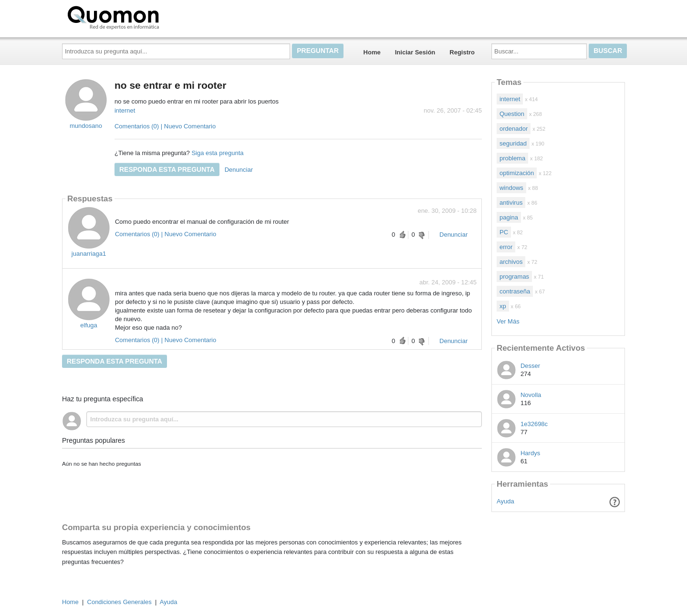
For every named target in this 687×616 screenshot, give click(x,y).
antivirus (511, 203)
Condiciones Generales (120, 602)
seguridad (513, 143)
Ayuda (505, 501)
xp (503, 306)
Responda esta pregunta (167, 169)
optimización (517, 173)
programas (514, 277)
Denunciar (239, 170)
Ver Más (508, 321)
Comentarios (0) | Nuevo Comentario (165, 126)
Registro (462, 52)
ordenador (514, 129)
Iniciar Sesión (415, 52)
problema (512, 158)
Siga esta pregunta (217, 153)
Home (372, 52)
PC (504, 232)
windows (511, 188)
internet (125, 110)
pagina (509, 217)
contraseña (515, 291)
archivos (511, 262)
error (506, 247)
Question (512, 114)
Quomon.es (144, 17)
